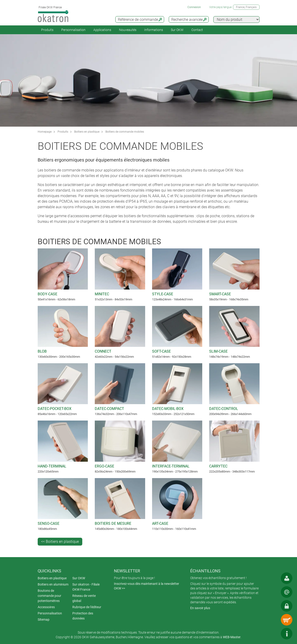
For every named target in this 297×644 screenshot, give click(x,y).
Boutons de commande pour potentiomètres (49, 596)
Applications (102, 30)
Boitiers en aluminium (53, 584)
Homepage (45, 132)
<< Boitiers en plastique (60, 542)
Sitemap (44, 620)
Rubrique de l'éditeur (87, 607)
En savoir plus (200, 608)
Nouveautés (128, 30)
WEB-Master (232, 637)
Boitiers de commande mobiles (125, 132)
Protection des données (83, 616)
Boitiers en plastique (87, 132)
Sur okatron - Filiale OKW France (86, 587)
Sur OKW (177, 30)
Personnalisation (73, 30)
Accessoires (46, 607)
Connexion (194, 7)
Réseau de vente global (84, 598)
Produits (47, 30)
